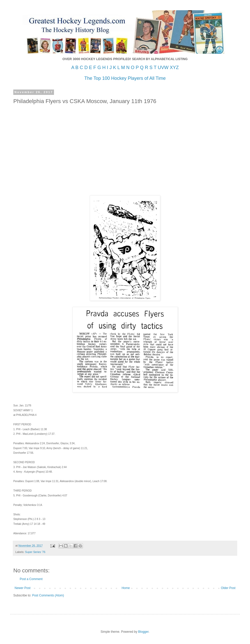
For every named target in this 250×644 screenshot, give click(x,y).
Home (126, 588)
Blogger (143, 632)
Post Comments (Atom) (48, 595)
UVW (163, 68)
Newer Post (23, 588)
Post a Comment (31, 579)
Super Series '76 (35, 552)
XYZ (174, 68)
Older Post (228, 588)
